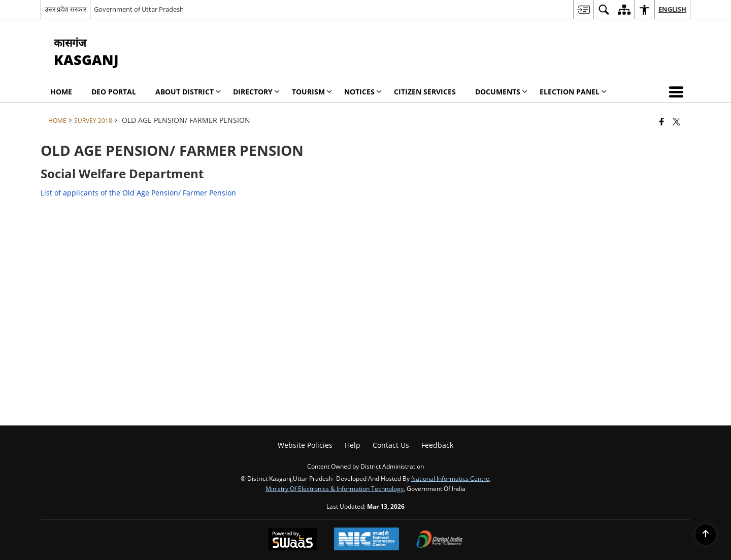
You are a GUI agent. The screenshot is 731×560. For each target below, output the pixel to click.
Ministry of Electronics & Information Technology (335, 488)
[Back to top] (706, 535)
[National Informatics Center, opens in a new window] (367, 540)
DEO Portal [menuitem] (114, 92)
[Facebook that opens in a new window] (662, 121)
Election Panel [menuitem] (573, 92)
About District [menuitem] (188, 92)
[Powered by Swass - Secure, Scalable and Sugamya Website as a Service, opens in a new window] (293, 540)
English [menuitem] (672, 9)
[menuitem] (583, 9)
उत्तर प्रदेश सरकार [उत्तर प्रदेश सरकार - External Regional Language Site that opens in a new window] (65, 9)
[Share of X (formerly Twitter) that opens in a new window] (676, 121)
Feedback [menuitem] (437, 445)
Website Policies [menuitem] (305, 445)
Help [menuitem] (353, 445)
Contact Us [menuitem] (391, 445)
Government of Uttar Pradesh (139, 9)
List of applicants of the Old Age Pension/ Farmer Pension (138, 193)
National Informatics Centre (450, 478)
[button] (678, 92)
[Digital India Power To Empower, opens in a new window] (440, 540)
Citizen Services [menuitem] (425, 92)
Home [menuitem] (61, 92)
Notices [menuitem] (363, 92)
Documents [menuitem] (501, 92)
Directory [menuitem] (256, 92)
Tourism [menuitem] (312, 92)
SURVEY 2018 (93, 120)
